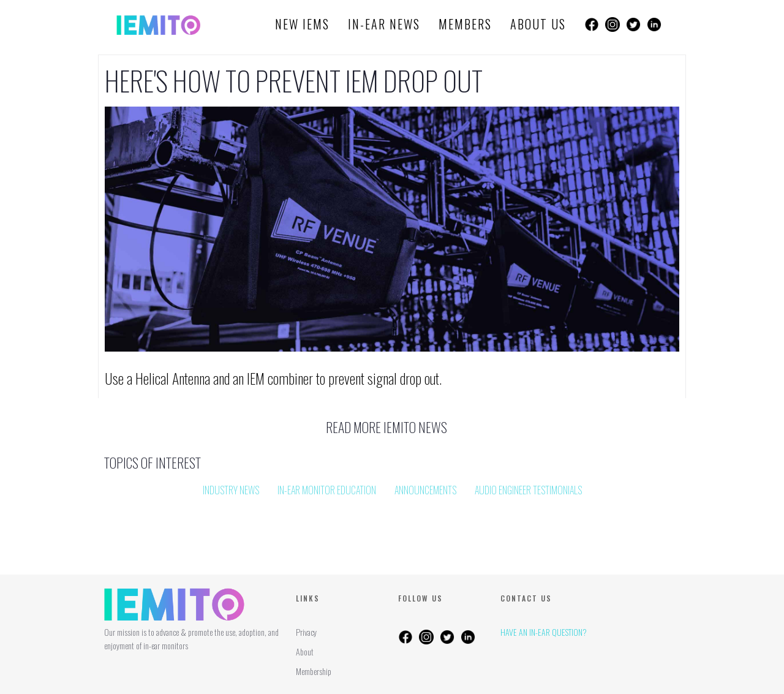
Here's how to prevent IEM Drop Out (294, 81)
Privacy (306, 632)
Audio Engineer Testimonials (528, 490)
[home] (158, 25)
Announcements (425, 490)
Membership (314, 671)
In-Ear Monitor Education (327, 490)
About (305, 651)
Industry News (231, 490)
